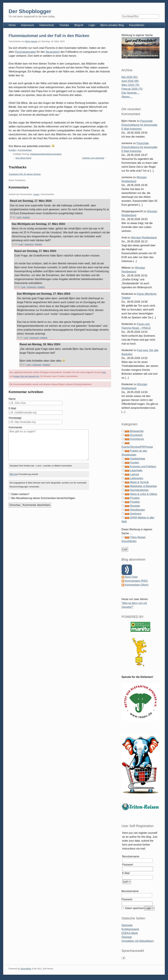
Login (92, 25)
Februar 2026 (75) (132, 89)
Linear (36, 194)
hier (104, 372)
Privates (135, 498)
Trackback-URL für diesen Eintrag (25, 174)
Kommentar (15, 427)
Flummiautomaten (26, 52)
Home (12, 25)
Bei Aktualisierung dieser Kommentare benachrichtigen (43, 498)
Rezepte (135, 506)
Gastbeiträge (138, 459)
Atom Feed (131, 577)
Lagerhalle (136, 470)
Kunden (12, 150)
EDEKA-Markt (130, 933)
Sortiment (136, 514)
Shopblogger (138, 510)
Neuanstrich (53, 52)
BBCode (13, 474)
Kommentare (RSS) (136, 581)
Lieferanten (137, 478)
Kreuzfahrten (137, 25)
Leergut (135, 474)
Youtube (64, 25)
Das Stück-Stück (23, 158)
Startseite (127, 925)
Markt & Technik (139, 482)
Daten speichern (134, 908)
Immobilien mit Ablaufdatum (138, 941)
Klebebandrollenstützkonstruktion (46, 154)
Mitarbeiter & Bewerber (144, 486)
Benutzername (131, 856)
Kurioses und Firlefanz (143, 466)
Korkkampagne (130, 929)
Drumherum (137, 439)
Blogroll (79, 25)
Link (19, 217)
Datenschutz (47, 25)
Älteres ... (127, 97)
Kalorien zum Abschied (93, 158)
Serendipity (26, 969)
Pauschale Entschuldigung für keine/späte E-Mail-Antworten (140, 125)
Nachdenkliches (139, 490)
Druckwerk (136, 435)
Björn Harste (31, 41)
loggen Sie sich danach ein (26, 376)
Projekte (135, 502)
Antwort (26, 217)
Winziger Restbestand (144, 238)
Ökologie (127, 937)
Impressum (27, 25)
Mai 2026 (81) (130, 77)
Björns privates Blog (112, 25)
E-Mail (12, 408)
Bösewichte (137, 431)
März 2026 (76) (131, 85)
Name (12, 399)
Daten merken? (20, 494)
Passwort (128, 865)
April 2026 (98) (130, 81)
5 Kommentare (25, 150)
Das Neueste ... (131, 93)
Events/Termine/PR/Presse (137, 447)
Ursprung (29, 244)
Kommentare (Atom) (137, 585)
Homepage (15, 418)
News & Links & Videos (144, 494)
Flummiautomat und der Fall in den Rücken (49, 36)
